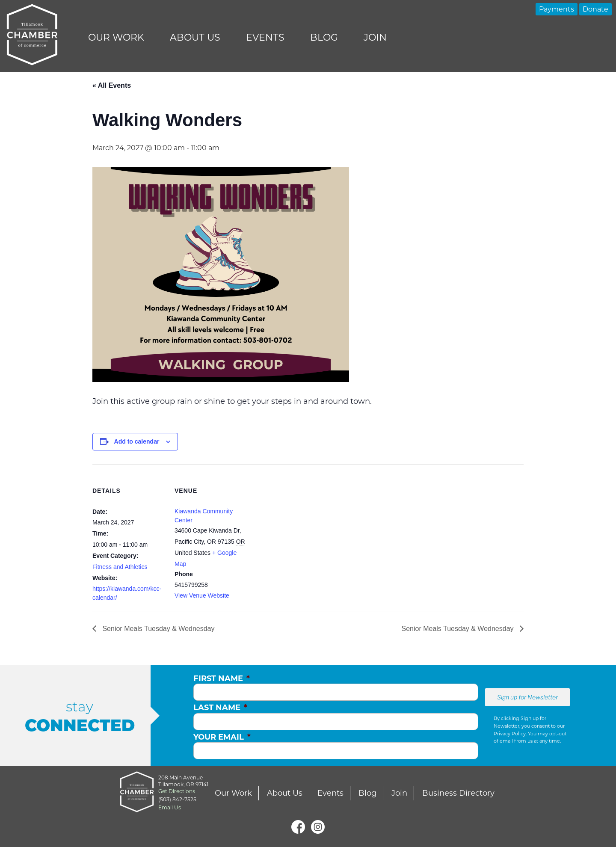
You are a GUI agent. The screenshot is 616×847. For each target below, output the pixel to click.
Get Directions (177, 791)
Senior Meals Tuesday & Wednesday (158, 629)
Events (265, 37)
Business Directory (458, 793)
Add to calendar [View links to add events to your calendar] (137, 441)
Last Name (220, 708)
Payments (557, 9)
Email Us (170, 807)
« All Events (112, 85)
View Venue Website (202, 595)
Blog (324, 37)
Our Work (116, 37)
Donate (595, 9)
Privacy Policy (510, 734)
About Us (195, 37)
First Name (222, 678)
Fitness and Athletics (120, 567)
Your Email (222, 737)
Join (375, 37)
